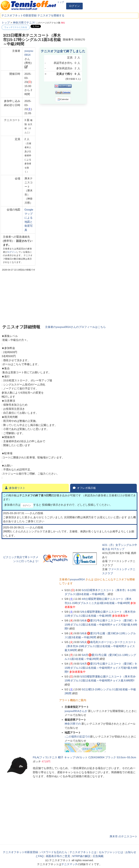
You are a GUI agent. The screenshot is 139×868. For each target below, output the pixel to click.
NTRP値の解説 (81, 856)
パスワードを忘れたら (54, 852)
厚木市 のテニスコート (123, 836)
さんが (76, 711)
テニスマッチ (69, 864)
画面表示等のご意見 (58, 856)
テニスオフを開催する (51, 15)
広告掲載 (98, 856)
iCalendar (63, 99)
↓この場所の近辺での (77, 737)
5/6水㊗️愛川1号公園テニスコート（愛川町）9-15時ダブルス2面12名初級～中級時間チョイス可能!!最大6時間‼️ (101, 625)
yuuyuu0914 (77, 579)
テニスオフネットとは (83, 852)
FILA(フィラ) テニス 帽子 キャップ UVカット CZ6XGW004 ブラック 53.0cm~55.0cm (84, 757)
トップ (61, 2)
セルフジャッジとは (111, 852)
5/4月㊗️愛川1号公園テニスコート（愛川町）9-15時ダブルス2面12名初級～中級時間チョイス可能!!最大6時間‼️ (101, 668)
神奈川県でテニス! (24, 23)
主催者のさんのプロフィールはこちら (75, 327)
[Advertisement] (114, 40)
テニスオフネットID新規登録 (19, 15)
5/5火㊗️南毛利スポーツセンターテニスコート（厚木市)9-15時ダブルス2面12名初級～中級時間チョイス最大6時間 (100, 646)
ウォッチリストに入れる (16, 27)
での (73, 724)
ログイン (74, 6)
